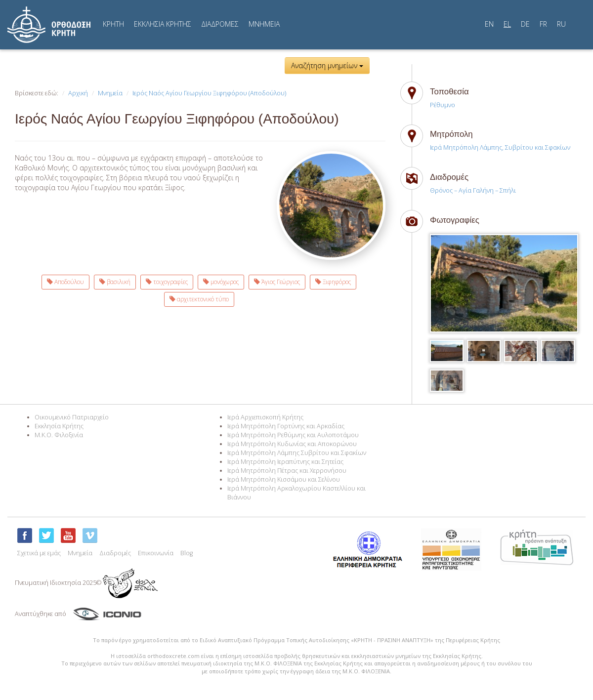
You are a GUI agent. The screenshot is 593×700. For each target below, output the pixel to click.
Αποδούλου (65, 282)
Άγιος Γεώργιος (277, 282)
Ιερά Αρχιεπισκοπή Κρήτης (265, 417)
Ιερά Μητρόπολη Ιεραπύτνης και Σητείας (285, 462)
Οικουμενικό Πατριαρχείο (72, 417)
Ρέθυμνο (443, 105)
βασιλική (115, 282)
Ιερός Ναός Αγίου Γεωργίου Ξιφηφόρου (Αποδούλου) (209, 93)
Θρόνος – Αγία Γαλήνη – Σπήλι (473, 190)
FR (543, 24)
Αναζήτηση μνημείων (327, 65)
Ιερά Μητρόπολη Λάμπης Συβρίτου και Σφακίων (297, 453)
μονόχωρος (221, 282)
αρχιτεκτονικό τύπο (199, 299)
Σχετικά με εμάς (39, 553)
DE (525, 24)
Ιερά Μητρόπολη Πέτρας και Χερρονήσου (287, 471)
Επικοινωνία (156, 553)
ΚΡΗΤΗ (113, 24)
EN (489, 24)
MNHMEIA (264, 24)
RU (561, 24)
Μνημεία (110, 93)
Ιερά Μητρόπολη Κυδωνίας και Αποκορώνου (292, 444)
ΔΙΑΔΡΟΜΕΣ (220, 24)
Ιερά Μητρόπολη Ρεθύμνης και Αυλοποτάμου (293, 435)
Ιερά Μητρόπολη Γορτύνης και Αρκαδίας (286, 426)
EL (507, 24)
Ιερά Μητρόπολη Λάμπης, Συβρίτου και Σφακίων (500, 147)
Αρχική (78, 93)
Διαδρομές (115, 553)
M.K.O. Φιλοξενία (59, 435)
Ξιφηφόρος (333, 282)
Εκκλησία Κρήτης (59, 426)
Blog (187, 553)
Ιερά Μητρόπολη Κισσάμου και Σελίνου (284, 479)
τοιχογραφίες (167, 282)
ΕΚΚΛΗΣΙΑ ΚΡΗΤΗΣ (163, 24)
